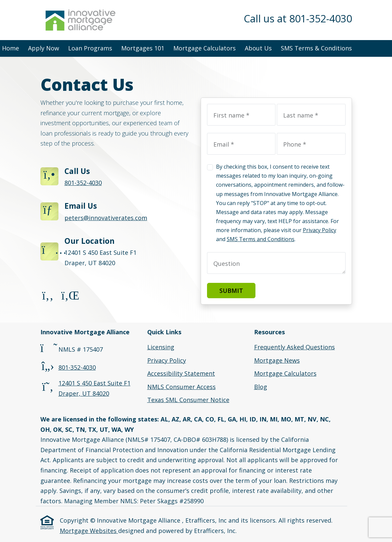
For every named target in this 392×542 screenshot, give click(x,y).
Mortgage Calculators (205, 48)
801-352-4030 (83, 183)
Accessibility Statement (181, 373)
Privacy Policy (320, 230)
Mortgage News (277, 360)
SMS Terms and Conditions (261, 239)
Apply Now (44, 48)
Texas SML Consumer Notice (188, 400)
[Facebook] (48, 297)
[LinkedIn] (69, 297)
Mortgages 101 (143, 48)
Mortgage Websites (89, 531)
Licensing (161, 347)
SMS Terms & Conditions (316, 48)
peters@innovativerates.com (106, 218)
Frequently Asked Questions (295, 347)
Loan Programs (90, 48)
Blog (261, 387)
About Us (258, 48)
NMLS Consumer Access (181, 387)
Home (11, 48)
